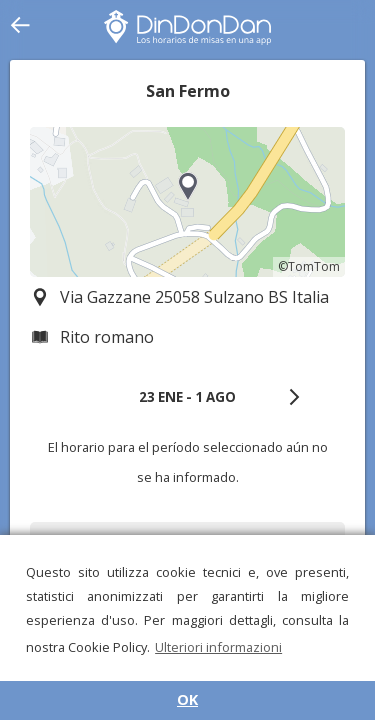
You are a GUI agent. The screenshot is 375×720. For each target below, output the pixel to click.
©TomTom (309, 266)
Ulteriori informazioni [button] (218, 647)
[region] (187, 202)
